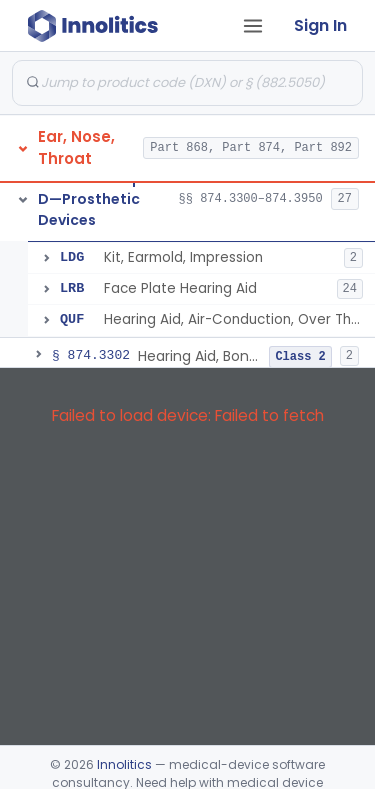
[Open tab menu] (253, 26)
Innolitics (124, 764)
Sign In (320, 25)
